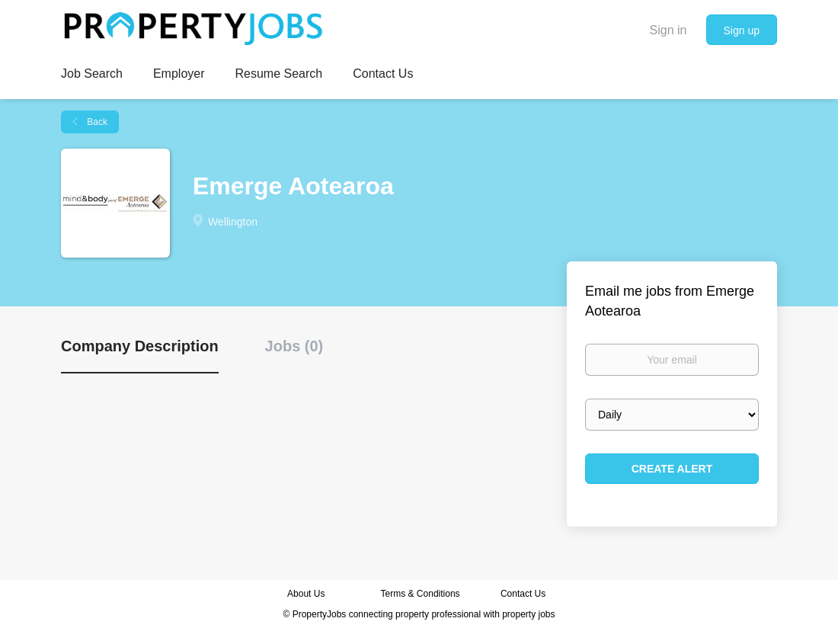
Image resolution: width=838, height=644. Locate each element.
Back (96, 122)
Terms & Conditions (421, 594)
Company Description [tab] (140, 346)
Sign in (668, 30)
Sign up (742, 30)
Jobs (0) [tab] (294, 346)
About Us (306, 594)
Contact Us (525, 594)
